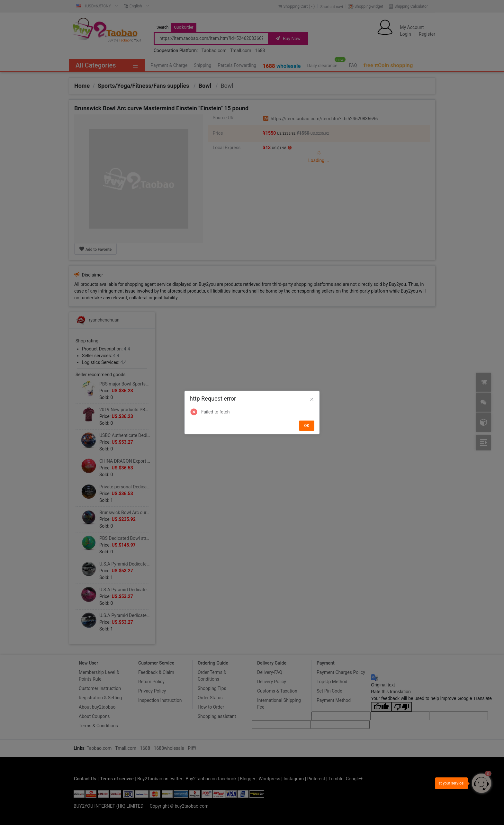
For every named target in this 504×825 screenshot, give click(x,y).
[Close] (312, 400)
